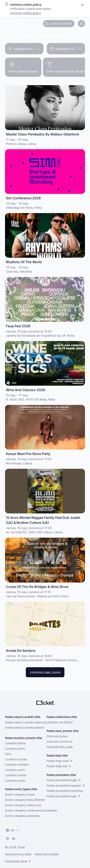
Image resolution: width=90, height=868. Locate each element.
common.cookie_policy (25, 13)
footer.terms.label (47, 854)
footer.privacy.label (18, 854)
